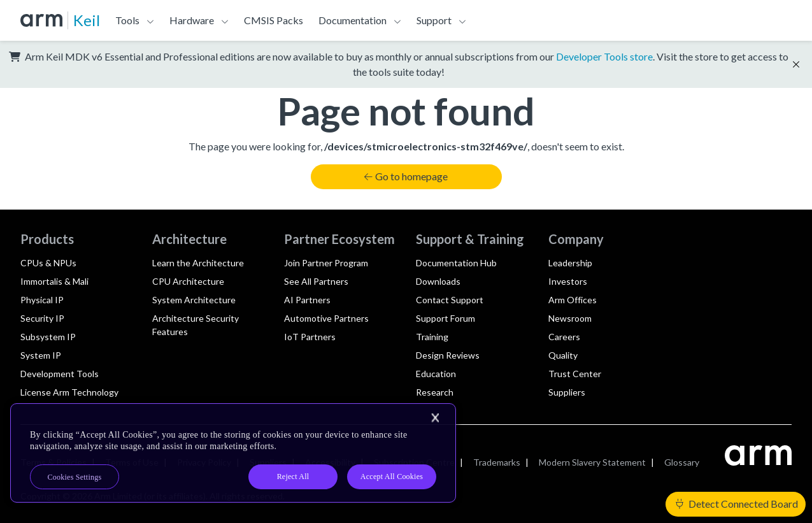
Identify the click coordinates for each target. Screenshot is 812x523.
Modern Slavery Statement (592, 462)
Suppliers (567, 392)
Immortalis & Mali (54, 281)
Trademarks (497, 462)
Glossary (682, 462)
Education (436, 374)
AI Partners (307, 300)
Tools (127, 20)
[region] (233, 453)
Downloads (438, 281)
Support (434, 20)
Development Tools (60, 374)
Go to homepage (406, 176)
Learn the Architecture (198, 263)
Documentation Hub (456, 263)
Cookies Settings (75, 477)
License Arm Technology (69, 392)
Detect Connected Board (737, 504)
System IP (41, 355)
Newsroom (570, 318)
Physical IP (42, 300)
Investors (568, 281)
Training (432, 337)
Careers (564, 337)
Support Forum (445, 318)
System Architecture (194, 300)
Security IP (42, 318)
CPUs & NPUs (48, 263)
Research (435, 392)
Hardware (192, 20)
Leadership (570, 263)
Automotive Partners (326, 318)
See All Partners (316, 281)
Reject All (293, 476)
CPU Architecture (188, 281)
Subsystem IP (48, 337)
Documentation (353, 20)
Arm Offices (573, 300)
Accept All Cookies (392, 476)
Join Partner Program (326, 263)
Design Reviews (448, 355)
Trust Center (575, 374)
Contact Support (450, 300)
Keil (87, 20)
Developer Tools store (604, 56)
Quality (563, 355)
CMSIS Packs (274, 20)
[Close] (435, 418)
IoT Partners (310, 337)
